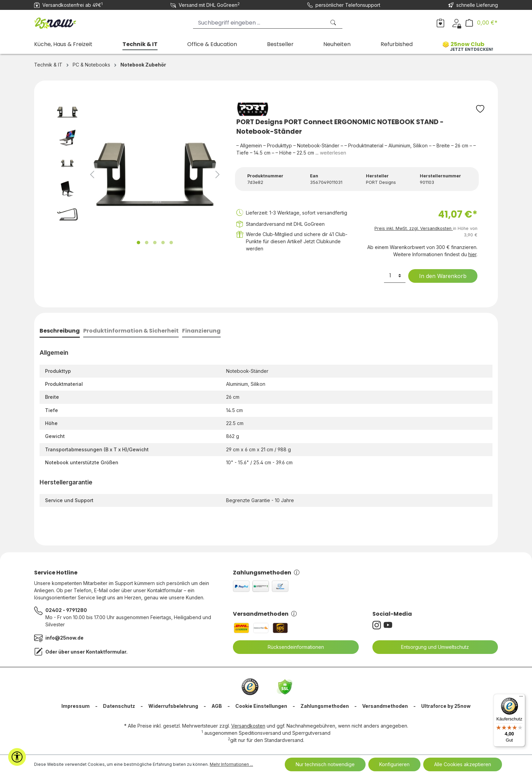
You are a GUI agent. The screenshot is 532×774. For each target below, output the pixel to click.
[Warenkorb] (482, 23)
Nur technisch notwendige (325, 764)
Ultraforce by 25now (446, 706)
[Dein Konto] (456, 23)
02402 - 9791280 (66, 610)
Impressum (76, 706)
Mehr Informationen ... (231, 764)
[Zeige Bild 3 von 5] (155, 243)
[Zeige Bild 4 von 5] (163, 243)
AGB (217, 706)
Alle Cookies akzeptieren (463, 764)
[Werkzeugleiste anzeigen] (17, 757)
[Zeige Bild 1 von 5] (138, 243)
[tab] (60, 331)
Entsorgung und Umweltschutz (431, 647)
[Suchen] (334, 23)
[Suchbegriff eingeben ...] (259, 23)
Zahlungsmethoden (266, 573)
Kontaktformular (106, 652)
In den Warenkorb (439, 276)
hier (472, 254)
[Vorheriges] (92, 174)
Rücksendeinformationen (292, 647)
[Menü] (521, 698)
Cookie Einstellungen (261, 706)
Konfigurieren (394, 764)
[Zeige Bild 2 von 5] (147, 243)
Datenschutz (119, 706)
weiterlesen (333, 153)
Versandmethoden (265, 614)
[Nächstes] (218, 174)
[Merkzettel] (440, 23)
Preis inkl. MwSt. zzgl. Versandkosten (414, 228)
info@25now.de (64, 638)
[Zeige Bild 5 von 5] (171, 243)
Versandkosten (248, 726)
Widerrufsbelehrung (173, 706)
